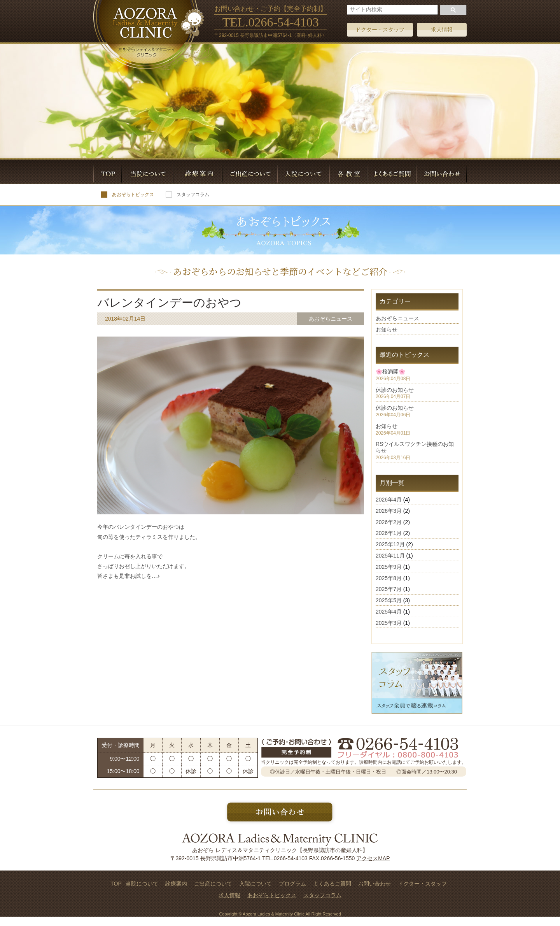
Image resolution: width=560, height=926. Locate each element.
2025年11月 (390, 556)
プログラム (292, 884)
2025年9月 (389, 567)
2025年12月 (390, 544)
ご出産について (213, 884)
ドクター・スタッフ (380, 30)
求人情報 (442, 30)
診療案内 (176, 884)
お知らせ (387, 330)
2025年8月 (389, 578)
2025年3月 (389, 623)
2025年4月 (389, 612)
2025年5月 (389, 600)
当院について (142, 884)
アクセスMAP (373, 858)
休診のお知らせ (395, 390)
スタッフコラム (187, 195)
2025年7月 (389, 589)
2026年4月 (389, 500)
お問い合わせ (374, 884)
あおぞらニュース (397, 318)
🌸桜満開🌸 (390, 372)
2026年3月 (389, 511)
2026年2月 (389, 522)
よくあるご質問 (332, 884)
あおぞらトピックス (128, 195)
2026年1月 (389, 533)
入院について (255, 884)
